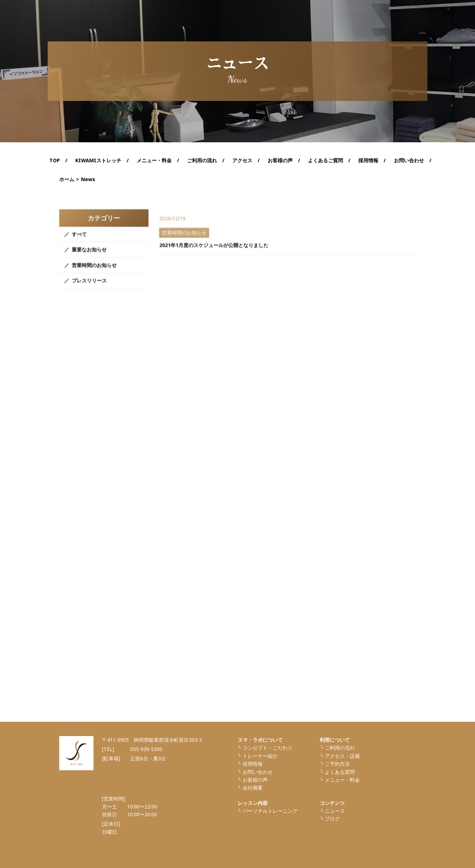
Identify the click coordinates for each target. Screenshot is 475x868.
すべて (79, 243)
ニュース (335, 811)
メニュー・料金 (342, 780)
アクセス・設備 (342, 756)
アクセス (242, 160)
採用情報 (368, 160)
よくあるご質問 (325, 160)
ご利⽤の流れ (340, 748)
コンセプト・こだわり (268, 748)
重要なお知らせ (89, 259)
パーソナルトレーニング (270, 811)
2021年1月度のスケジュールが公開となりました (214, 254)
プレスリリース (89, 290)
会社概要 (253, 788)
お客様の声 (280, 160)
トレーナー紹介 (260, 756)
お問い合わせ (409, 160)
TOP (55, 160)
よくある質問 (340, 772)
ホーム (67, 179)
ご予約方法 (337, 764)
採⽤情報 (253, 764)
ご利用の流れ (202, 160)
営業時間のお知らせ (94, 274)
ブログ (332, 819)
